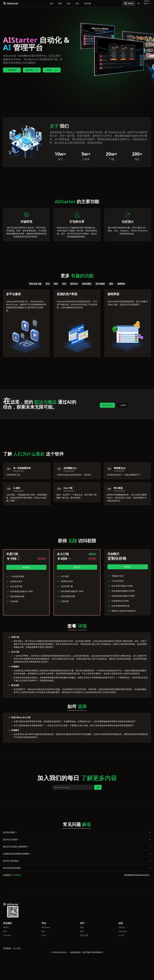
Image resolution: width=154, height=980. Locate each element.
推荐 (60, 3)
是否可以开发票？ (77, 839)
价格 (69, 3)
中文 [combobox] (146, 4)
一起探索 (122, 405)
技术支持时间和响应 (77, 868)
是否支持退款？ (77, 832)
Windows (12, 70)
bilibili (6, 927)
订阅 (98, 787)
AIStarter (11, 3)
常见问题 (87, 3)
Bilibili (129, 3)
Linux (44, 935)
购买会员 (26, 567)
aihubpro (123, 931)
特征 (82, 927)
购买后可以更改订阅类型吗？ (77, 847)
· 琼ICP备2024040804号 (92, 952)
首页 (52, 3)
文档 (77, 3)
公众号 (121, 935)
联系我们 (128, 567)
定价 (82, 931)
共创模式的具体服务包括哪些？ (77, 854)
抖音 (5, 931)
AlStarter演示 (107, 405)
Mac (43, 931)
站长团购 (17, 948)
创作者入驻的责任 (77, 861)
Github (122, 927)
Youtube (7, 935)
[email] (73, 787)
